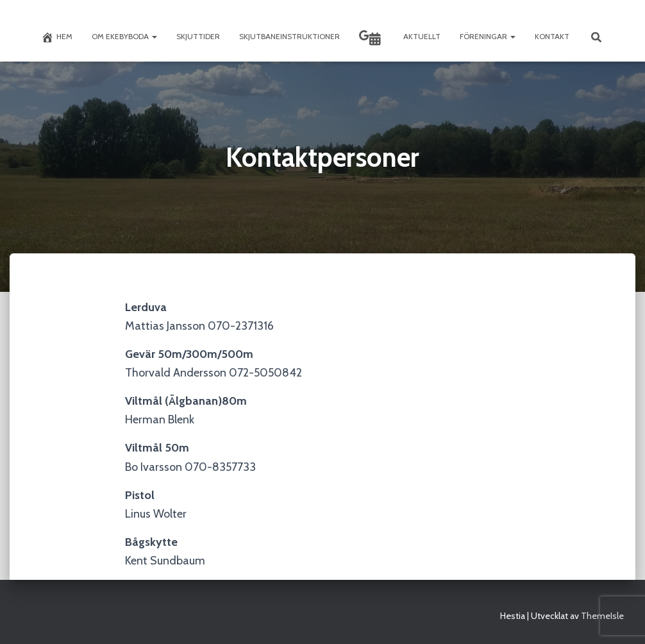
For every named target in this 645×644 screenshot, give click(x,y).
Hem (57, 37)
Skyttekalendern (375, 39)
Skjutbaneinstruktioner (289, 36)
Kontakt (552, 36)
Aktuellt (422, 36)
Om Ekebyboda (124, 36)
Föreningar (488, 36)
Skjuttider (198, 36)
